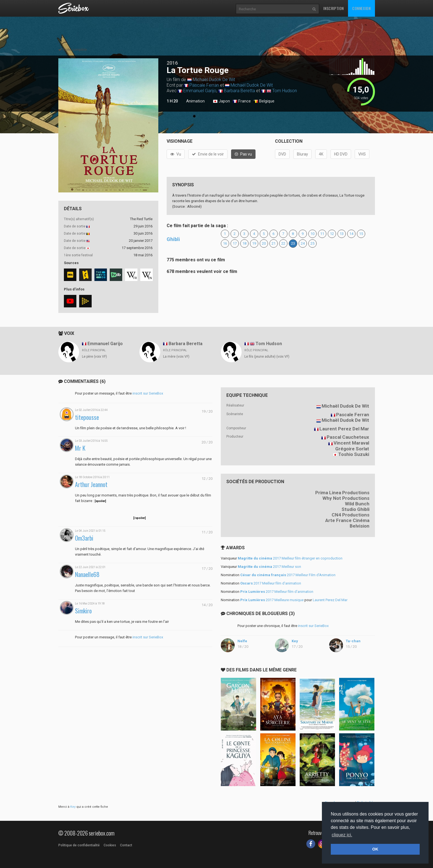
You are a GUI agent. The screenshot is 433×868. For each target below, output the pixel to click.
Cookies (110, 845)
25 (312, 243)
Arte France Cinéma (347, 520)
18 (244, 243)
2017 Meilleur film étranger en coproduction (290, 558)
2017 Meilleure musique (272, 600)
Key (295, 641)
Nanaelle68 (87, 574)
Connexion (361, 8)
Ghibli (173, 239)
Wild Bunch (357, 504)
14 (351, 234)
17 (235, 243)
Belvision (360, 526)
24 (303, 243)
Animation (195, 101)
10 (312, 234)
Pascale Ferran (204, 85)
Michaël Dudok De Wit (214, 80)
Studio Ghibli (356, 509)
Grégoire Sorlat (352, 449)
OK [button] (375, 849)
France (242, 101)
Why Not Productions (346, 498)
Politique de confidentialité (79, 845)
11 (322, 234)
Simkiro (83, 611)
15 (361, 234)
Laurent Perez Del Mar (344, 429)
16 (225, 243)
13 (342, 234)
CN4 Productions (351, 515)
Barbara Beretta (239, 91)
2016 (172, 63)
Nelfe (242, 641)
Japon (221, 101)
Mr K (80, 448)
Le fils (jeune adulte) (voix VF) (267, 357)
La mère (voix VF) (176, 357)
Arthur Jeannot (91, 484)
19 (254, 243)
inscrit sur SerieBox (148, 393)
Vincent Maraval (351, 443)
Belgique (264, 101)
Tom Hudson (285, 91)
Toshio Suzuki (354, 454)
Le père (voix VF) (94, 357)
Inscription (334, 8)
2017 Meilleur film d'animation (271, 583)
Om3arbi (84, 538)
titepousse (87, 417)
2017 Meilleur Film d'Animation (288, 575)
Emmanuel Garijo (200, 91)
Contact (126, 845)
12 (332, 234)
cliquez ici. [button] (342, 835)
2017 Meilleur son (269, 567)
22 (283, 243)
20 (264, 243)
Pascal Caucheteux (348, 437)
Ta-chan (353, 641)
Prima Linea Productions (342, 493)
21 (274, 243)
